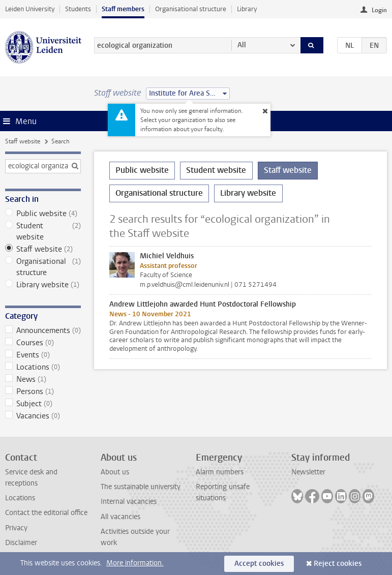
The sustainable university (141, 487)
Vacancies (43, 416)
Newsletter (308, 472)
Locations (43, 367)
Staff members (123, 9)
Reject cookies (338, 564)
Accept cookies (259, 564)
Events (43, 355)
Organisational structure (191, 9)
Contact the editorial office (46, 513)
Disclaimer (21, 543)
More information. (135, 563)
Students (78, 9)
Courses (43, 343)
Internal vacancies (129, 502)
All (242, 45)
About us (115, 472)
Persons (43, 391)
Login (379, 10)
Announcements (43, 330)
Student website (43, 231)
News (43, 379)
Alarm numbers (220, 472)
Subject (43, 404)
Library (247, 9)
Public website (43, 214)
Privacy (16, 528)
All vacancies (120, 517)
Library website (43, 285)
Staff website (23, 141)
